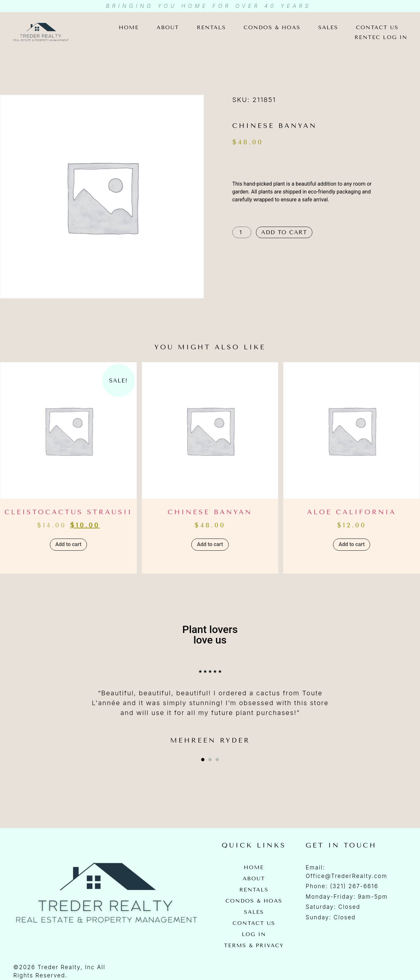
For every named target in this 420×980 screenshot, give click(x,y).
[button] (203, 760)
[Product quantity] (242, 232)
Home (129, 27)
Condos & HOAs (272, 27)
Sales (328, 27)
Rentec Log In (381, 37)
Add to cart (284, 232)
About (168, 27)
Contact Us (377, 27)
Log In (254, 934)
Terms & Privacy (254, 945)
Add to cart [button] (69, 544)
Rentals (211, 27)
